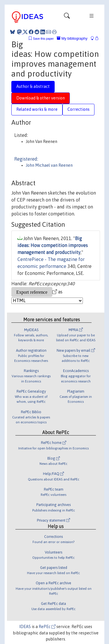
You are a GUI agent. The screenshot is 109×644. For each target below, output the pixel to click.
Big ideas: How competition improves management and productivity (53, 245)
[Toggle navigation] (67, 17)
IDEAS (25, 627)
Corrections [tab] (78, 109)
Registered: (26, 159)
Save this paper (43, 39)
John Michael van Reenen (49, 165)
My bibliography (72, 38)
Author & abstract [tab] (33, 86)
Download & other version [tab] (41, 98)
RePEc (47, 627)
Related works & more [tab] (37, 109)
